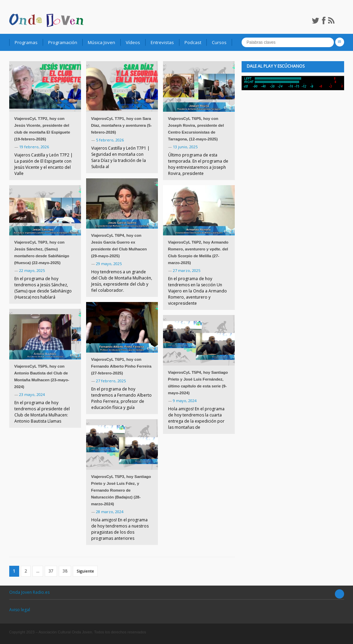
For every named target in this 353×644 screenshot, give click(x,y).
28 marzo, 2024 (110, 512)
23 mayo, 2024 (32, 394)
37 (51, 571)
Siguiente (85, 571)
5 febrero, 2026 (110, 140)
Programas (26, 42)
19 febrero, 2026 (34, 147)
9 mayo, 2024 (185, 401)
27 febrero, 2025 (111, 381)
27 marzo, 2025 (187, 270)
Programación (63, 42)
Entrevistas (162, 42)
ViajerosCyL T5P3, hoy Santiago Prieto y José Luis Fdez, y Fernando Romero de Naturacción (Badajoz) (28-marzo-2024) (121, 490)
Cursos (219, 42)
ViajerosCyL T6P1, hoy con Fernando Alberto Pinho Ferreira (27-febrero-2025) (121, 366)
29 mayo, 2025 (109, 264)
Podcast (193, 42)
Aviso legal (20, 610)
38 (65, 571)
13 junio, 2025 (185, 147)
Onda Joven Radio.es (29, 592)
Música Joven (101, 42)
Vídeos (133, 42)
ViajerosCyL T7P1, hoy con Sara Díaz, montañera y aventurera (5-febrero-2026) (122, 125)
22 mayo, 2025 (32, 270)
